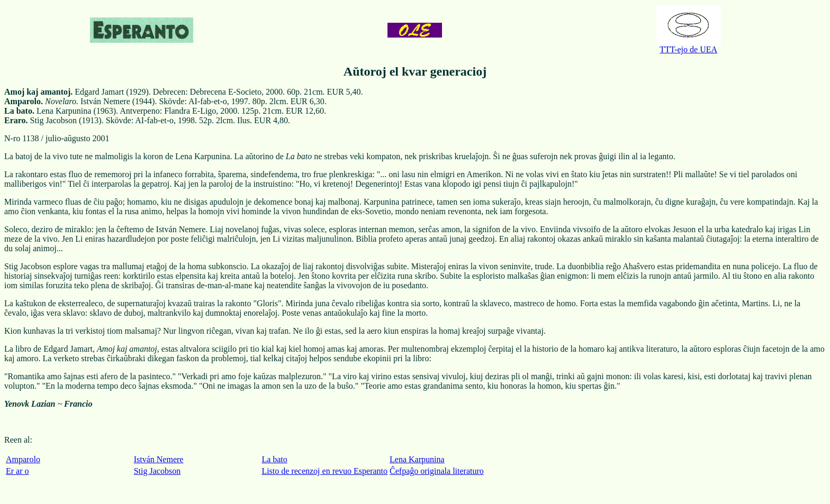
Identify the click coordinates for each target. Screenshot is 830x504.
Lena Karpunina (417, 459)
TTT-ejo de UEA (689, 46)
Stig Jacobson (157, 471)
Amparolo (23, 459)
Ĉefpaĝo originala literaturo (437, 471)
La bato (274, 459)
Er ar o (17, 471)
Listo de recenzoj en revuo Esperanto (324, 471)
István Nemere (159, 459)
